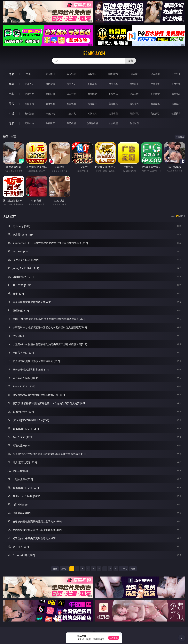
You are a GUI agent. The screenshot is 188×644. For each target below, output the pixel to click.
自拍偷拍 (50, 84)
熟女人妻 (113, 84)
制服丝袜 (113, 94)
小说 (12, 113)
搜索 (130, 61)
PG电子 (29, 74)
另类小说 (134, 113)
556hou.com (94, 53)
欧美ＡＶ (71, 84)
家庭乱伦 (50, 113)
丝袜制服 (134, 84)
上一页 (64, 569)
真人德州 (50, 74)
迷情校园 (113, 113)
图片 (12, 104)
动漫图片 (92, 104)
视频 (12, 84)
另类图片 (176, 104)
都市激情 (29, 113)
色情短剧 (134, 123)
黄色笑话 (155, 113)
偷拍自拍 (50, 94)
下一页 (124, 569)
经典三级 (134, 94)
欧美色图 (71, 104)
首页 (55, 569)
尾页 (133, 569)
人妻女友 (71, 113)
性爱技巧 (176, 113)
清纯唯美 (134, 104)
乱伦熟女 (155, 94)
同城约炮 (29, 123)
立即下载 (114, 638)
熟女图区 (155, 104)
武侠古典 (92, 113)
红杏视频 (113, 123)
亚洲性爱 (29, 94)
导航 (12, 123)
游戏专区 (92, 74)
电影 (12, 94)
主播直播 (155, 84)
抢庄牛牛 (176, 74)
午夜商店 (50, 123)
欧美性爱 (92, 94)
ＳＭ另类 (176, 84)
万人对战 (71, 74)
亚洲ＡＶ (29, 84)
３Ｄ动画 (92, 84)
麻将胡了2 (113, 74)
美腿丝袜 (113, 104)
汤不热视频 (92, 123)
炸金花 (134, 74)
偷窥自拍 (29, 104)
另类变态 (176, 94)
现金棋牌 (155, 74)
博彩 (12, 74)
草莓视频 (71, 123)
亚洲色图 (50, 104)
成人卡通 (71, 94)
